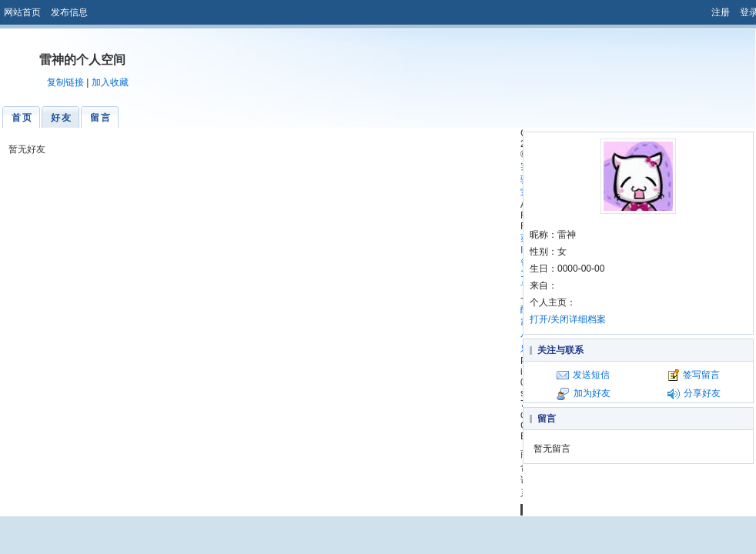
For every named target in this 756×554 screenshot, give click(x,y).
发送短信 (591, 375)
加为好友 (592, 393)
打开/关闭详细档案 (568, 319)
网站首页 (22, 12)
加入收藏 (110, 82)
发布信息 (69, 12)
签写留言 (701, 375)
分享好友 (702, 393)
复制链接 (65, 82)
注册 (721, 12)
